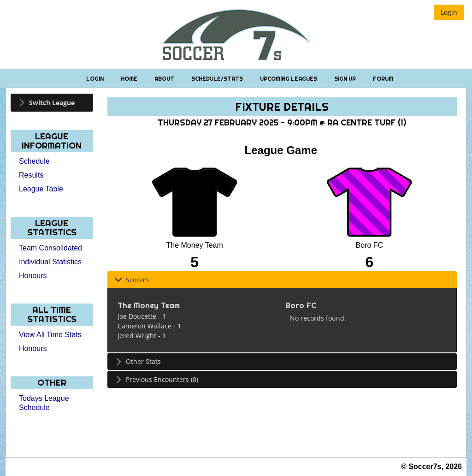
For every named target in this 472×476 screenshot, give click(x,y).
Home (130, 79)
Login (96, 79)
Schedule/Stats (218, 79)
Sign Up (346, 79)
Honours (33, 276)
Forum (383, 79)
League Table (41, 189)
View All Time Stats (50, 335)
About (165, 79)
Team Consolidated (50, 248)
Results (31, 175)
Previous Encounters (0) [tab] (156, 379)
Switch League (52, 103)
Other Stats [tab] (138, 361)
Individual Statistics (50, 262)
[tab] (52, 103)
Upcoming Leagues (289, 79)
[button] (449, 12)
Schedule (34, 161)
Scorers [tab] (132, 280)
